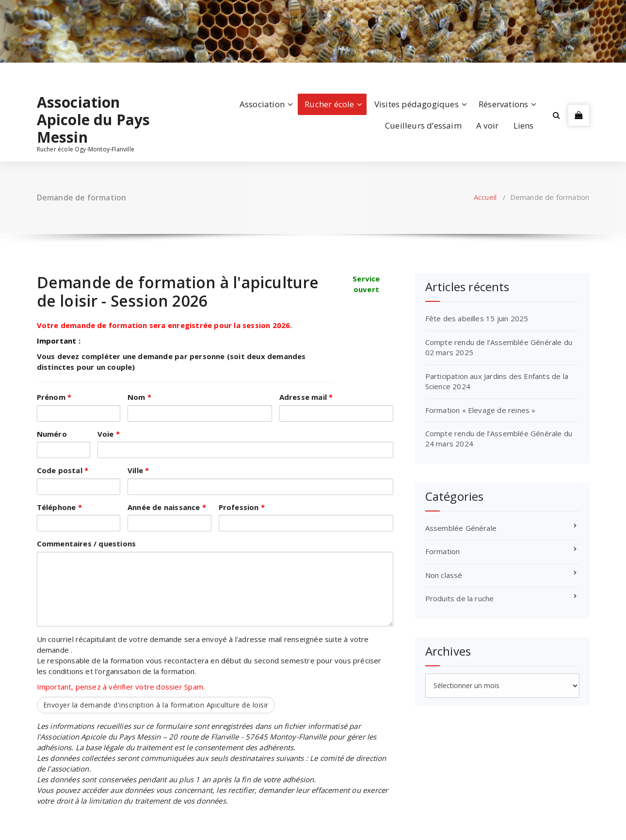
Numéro (52, 434)
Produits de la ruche (460, 598)
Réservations (503, 104)
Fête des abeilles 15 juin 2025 (477, 318)
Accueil (485, 197)
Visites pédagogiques (417, 104)
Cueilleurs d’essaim (423, 125)
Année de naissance (167, 507)
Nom (139, 397)
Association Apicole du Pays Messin (94, 120)
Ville (138, 470)
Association (262, 104)
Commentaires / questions (87, 544)
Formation (443, 551)
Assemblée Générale (461, 528)
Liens (524, 125)
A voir (487, 125)
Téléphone (59, 507)
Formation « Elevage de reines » (481, 410)
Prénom (54, 397)
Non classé (444, 575)
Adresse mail (306, 397)
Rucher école (329, 104)
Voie (109, 434)
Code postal (63, 470)
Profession (242, 507)
